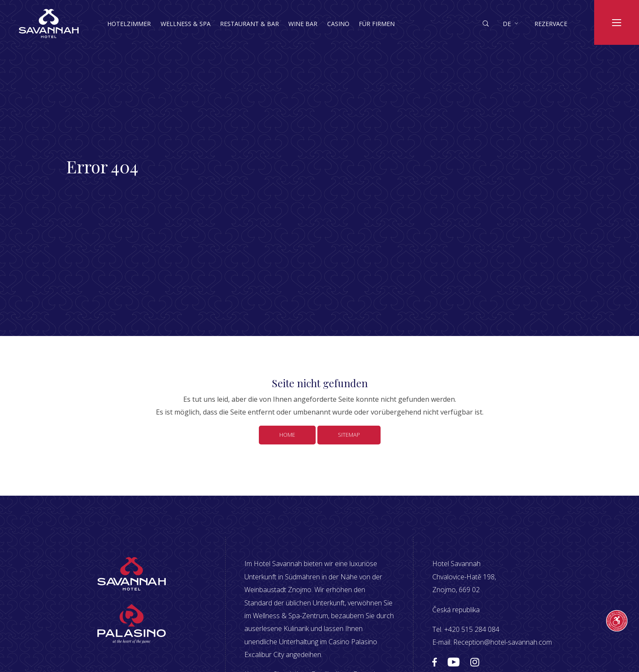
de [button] (507, 24)
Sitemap (349, 435)
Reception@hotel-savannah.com (503, 642)
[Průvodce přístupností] (617, 621)
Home (287, 435)
